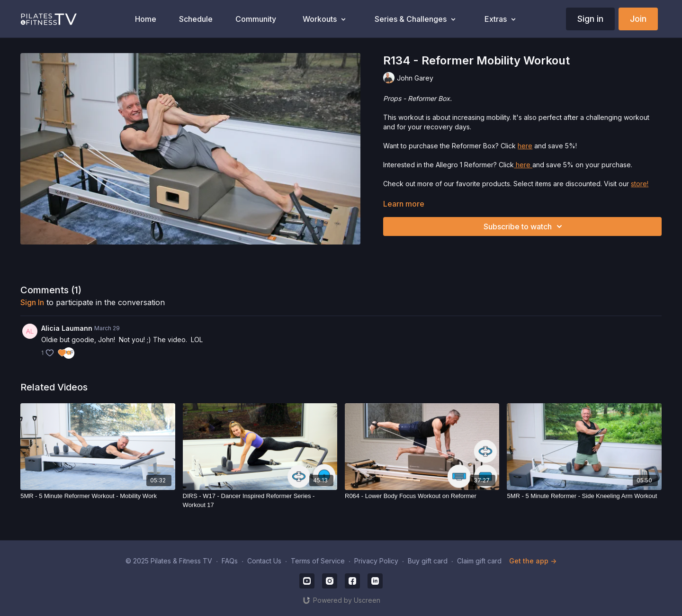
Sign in (590, 19)
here (525, 146)
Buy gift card (428, 561)
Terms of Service (318, 561)
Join (638, 19)
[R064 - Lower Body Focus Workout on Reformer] (422, 496)
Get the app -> (533, 561)
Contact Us (264, 561)
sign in (32, 302)
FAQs (230, 561)
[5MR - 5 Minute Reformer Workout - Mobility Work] (98, 496)
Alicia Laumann (67, 328)
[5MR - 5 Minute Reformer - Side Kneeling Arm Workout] (584, 496)
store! (640, 184)
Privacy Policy (376, 561)
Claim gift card (479, 561)
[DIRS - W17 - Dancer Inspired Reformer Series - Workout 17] (260, 501)
